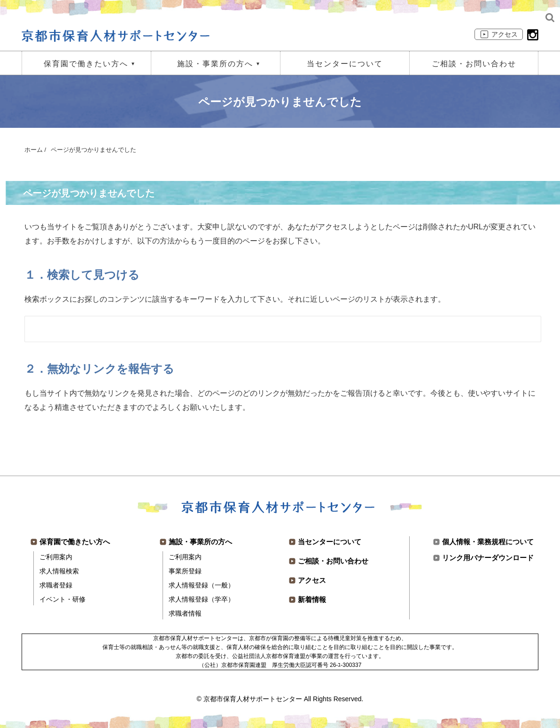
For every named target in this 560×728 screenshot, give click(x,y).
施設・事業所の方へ (215, 64)
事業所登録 (185, 571)
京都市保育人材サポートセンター (253, 699)
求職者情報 (185, 613)
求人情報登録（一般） (202, 585)
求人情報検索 (59, 571)
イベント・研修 (62, 599)
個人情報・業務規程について (488, 542)
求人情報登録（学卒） (202, 599)
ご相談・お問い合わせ (474, 64)
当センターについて (345, 64)
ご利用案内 (56, 557)
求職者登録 (56, 585)
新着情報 (312, 599)
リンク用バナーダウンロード (488, 558)
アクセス (505, 34)
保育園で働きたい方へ (86, 64)
